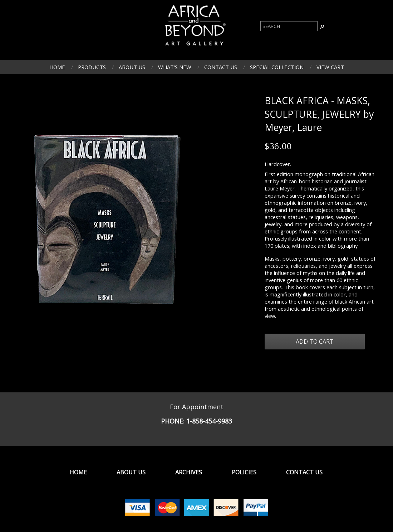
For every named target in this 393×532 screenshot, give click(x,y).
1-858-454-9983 (209, 421)
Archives (189, 472)
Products (92, 67)
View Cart (330, 67)
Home (57, 67)
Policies (244, 472)
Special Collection (277, 67)
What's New (175, 67)
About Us (132, 67)
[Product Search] (289, 26)
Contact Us (221, 67)
